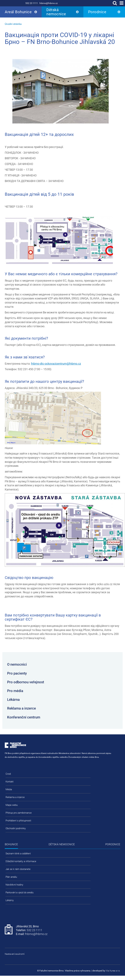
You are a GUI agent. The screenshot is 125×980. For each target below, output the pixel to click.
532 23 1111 (32, 3)
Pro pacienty (17, 673)
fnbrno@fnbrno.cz (49, 3)
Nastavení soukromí (15, 954)
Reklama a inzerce (22, 708)
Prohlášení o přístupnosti (18, 821)
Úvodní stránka (13, 24)
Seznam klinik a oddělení (18, 854)
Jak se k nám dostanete (18, 869)
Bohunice (11, 844)
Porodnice (97, 12)
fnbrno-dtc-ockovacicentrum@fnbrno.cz (56, 364)
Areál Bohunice (18, 12)
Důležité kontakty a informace (21, 861)
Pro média (15, 691)
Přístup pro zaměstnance (19, 813)
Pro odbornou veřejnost (26, 682)
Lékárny (10, 900)
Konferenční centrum (24, 717)
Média (9, 789)
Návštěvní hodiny (14, 885)
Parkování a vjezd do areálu (20, 892)
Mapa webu (12, 805)
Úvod (8, 774)
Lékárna (13, 700)
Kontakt (10, 782)
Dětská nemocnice (56, 12)
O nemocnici (17, 664)
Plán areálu (11, 877)
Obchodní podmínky (16, 828)
